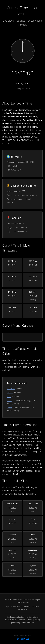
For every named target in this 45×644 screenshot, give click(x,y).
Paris (9, 397)
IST (38, 620)
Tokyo (9, 408)
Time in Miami (23, 639)
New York (11, 389)
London (10, 393)
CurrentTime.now (27, 623)
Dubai (9, 401)
